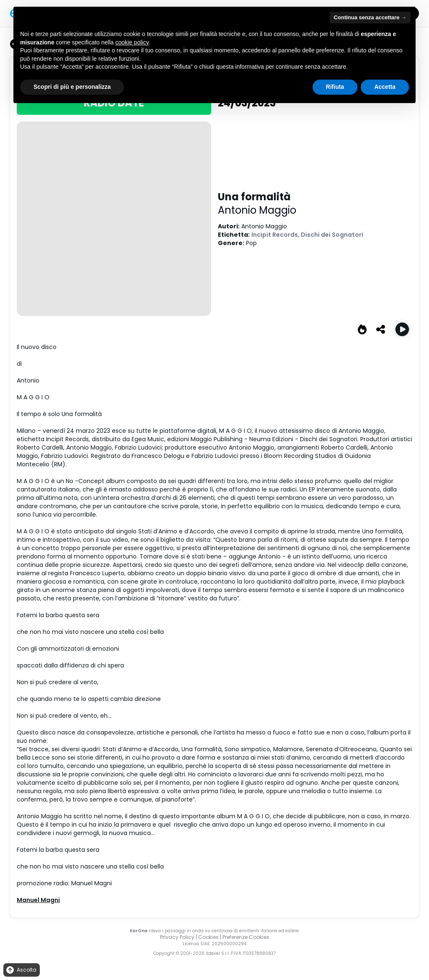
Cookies (208, 937)
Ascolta (21, 970)
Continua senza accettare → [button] (370, 17)
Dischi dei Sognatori (332, 235)
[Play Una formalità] (402, 329)
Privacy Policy (177, 937)
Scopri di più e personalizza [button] (72, 87)
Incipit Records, (276, 235)
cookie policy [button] (132, 42)
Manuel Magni (38, 900)
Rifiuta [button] (335, 87)
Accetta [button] (385, 87)
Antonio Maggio (257, 210)
